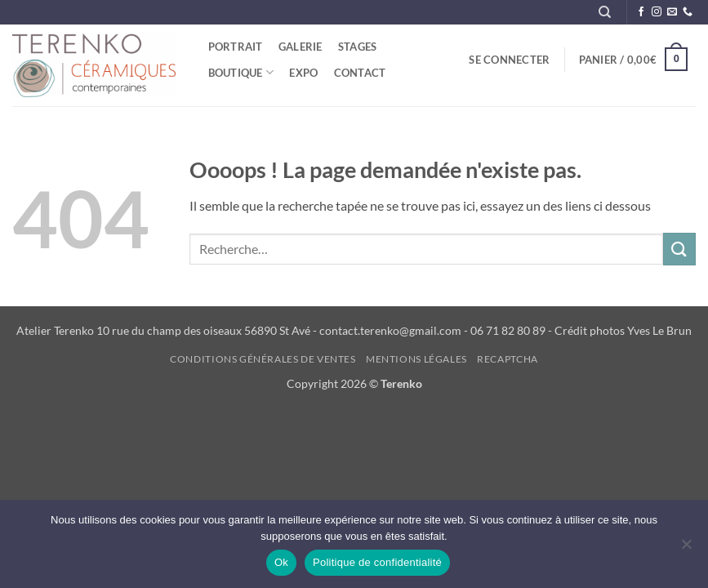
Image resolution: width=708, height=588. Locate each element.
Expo (303, 73)
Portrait (236, 47)
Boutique (241, 72)
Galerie (301, 47)
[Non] (686, 549)
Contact (360, 73)
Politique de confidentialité (377, 562)
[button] (510, 60)
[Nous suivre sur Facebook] (641, 12)
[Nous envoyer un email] (672, 12)
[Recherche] (605, 12)
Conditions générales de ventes (263, 359)
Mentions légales (416, 359)
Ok (281, 562)
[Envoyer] (679, 249)
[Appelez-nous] (688, 12)
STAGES (358, 47)
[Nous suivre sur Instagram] (657, 12)
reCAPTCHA (508, 359)
